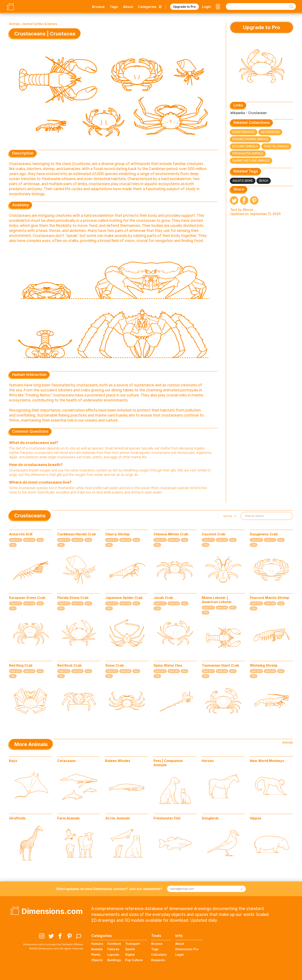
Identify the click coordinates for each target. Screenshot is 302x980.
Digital (130, 955)
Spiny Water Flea (168, 665)
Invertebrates (244, 132)
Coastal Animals (276, 146)
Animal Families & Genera (40, 24)
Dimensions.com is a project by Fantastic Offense (53, 944)
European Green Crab (27, 598)
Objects (97, 960)
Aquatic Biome (243, 181)
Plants (96, 955)
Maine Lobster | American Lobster (217, 600)
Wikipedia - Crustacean (249, 113)
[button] (229, 516)
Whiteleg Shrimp (264, 665)
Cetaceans (66, 761)
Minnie (248, 210)
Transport (133, 944)
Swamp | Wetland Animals (251, 161)
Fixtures (113, 949)
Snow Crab (115, 665)
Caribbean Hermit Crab (77, 534)
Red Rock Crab (69, 665)
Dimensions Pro (187, 949)
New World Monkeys (267, 761)
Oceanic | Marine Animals (250, 139)
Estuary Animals (245, 146)
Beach (264, 181)
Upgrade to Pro (184, 7)
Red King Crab (21, 665)
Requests (158, 960)
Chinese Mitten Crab (171, 534)
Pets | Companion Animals (168, 763)
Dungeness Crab (264, 534)
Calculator (159, 955)
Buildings (114, 960)
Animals (14, 24)
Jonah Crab (163, 598)
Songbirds (210, 818)
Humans (97, 944)
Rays (13, 761)
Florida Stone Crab (73, 598)
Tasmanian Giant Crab (220, 665)
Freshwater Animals (248, 154)
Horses (208, 761)
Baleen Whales (118, 761)
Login (206, 7)
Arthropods (270, 132)
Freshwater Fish (167, 818)
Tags (114, 7)
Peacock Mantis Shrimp (269, 598)
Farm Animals (68, 818)
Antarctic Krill (21, 534)
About (128, 7)
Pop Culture (134, 960)
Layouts (113, 955)
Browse (98, 7)
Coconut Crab (213, 534)
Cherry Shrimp (117, 534)
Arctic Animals (118, 818)
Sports (130, 949)
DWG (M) (29, 540)
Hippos (256, 818)
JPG (13, 545)
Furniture (114, 944)
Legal (179, 955)
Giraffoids (17, 818)
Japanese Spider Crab (124, 598)
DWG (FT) (16, 540)
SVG (40, 540)
